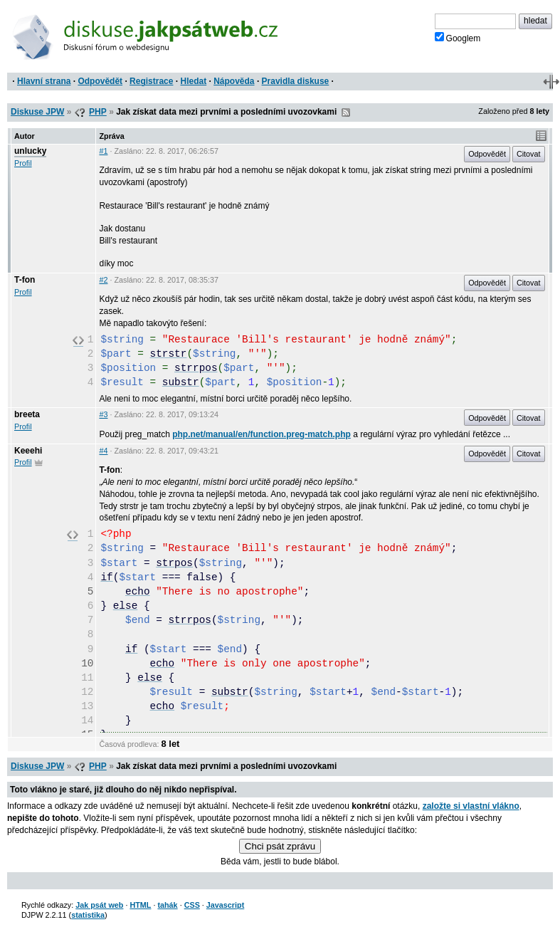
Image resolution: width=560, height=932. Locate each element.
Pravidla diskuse (296, 81)
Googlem (458, 38)
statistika (88, 915)
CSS (192, 905)
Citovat (529, 154)
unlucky (30, 151)
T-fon (25, 280)
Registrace (151, 81)
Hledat (193, 81)
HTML (140, 905)
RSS (346, 112)
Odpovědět (100, 81)
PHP (98, 112)
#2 (103, 280)
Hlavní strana (44, 81)
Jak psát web (99, 905)
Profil (23, 163)
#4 (103, 451)
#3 (103, 414)
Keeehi (28, 451)
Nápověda (234, 81)
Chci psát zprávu (280, 846)
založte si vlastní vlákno (471, 806)
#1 (103, 151)
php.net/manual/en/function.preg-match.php (261, 434)
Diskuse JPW (37, 112)
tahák (167, 905)
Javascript (225, 905)
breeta (27, 414)
